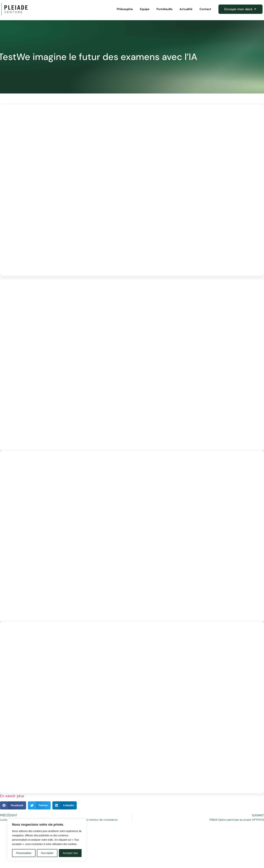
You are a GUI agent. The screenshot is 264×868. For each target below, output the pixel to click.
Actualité (186, 9)
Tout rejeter (47, 853)
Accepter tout (70, 853)
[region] (47, 840)
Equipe (145, 9)
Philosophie (125, 9)
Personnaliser (24, 853)
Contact (205, 9)
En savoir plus (12, 796)
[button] (13, 805)
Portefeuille (164, 9)
